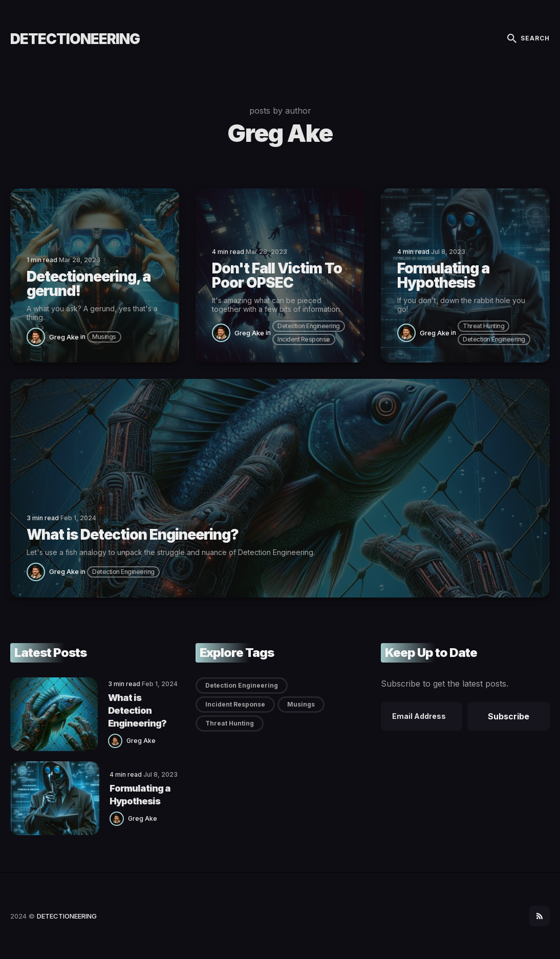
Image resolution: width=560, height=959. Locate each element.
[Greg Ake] (38, 336)
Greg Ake (64, 337)
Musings (104, 337)
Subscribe (509, 716)
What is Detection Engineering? (137, 710)
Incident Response (304, 339)
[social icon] (540, 916)
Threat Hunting (483, 326)
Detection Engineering (309, 326)
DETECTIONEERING (75, 39)
